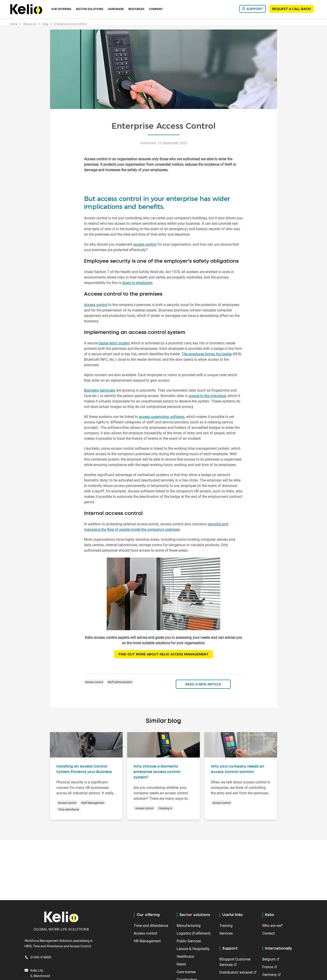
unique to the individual (207, 396)
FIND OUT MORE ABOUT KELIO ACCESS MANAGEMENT (163, 655)
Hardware (116, 9)
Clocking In (165, 809)
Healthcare (185, 956)
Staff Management (93, 804)
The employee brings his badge (207, 354)
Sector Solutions (90, 9)
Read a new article (203, 685)
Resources (136, 9)
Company (156, 9)
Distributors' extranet (236, 972)
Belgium (269, 959)
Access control (96, 305)
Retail (181, 964)
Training (226, 926)
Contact (269, 933)
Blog (45, 24)
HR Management (147, 941)
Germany (270, 975)
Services (226, 933)
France (268, 967)
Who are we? (272, 926)
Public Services (189, 941)
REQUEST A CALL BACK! (291, 9)
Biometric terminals (100, 390)
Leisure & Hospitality (193, 949)
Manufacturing (189, 926)
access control (145, 244)
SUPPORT (255, 9)
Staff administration (120, 683)
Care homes (186, 972)
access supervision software (162, 417)
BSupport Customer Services (235, 962)
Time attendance (68, 810)
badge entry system (114, 343)
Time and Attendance (151, 926)
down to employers (137, 283)
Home (14, 24)
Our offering (61, 9)
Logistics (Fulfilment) (194, 933)
